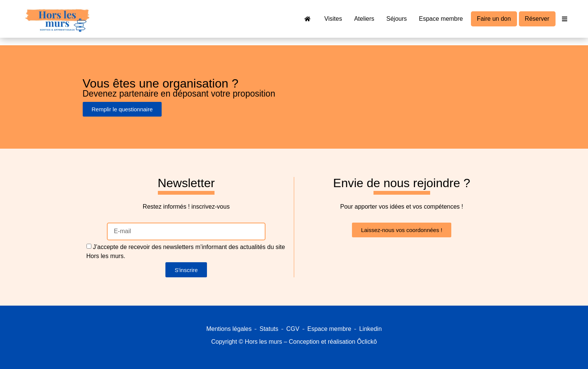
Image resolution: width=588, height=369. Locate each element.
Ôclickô (367, 342)
